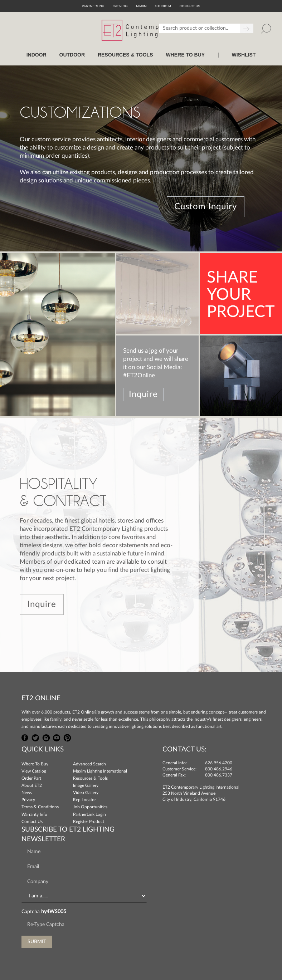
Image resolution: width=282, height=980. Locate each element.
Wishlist (244, 55)
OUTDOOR (72, 55)
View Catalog (34, 771)
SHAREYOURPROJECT (241, 295)
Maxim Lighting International (100, 771)
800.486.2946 (219, 769)
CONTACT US (190, 6)
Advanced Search (89, 764)
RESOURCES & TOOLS (125, 55)
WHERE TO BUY (185, 55)
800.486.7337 (219, 775)
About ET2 (32, 785)
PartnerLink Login (89, 814)
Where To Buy (35, 764)
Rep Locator (84, 800)
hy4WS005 (54, 912)
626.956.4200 (219, 763)
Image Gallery (86, 785)
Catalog (120, 6)
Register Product (89, 822)
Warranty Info (34, 814)
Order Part (31, 778)
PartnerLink (93, 6)
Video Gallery (86, 793)
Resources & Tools (90, 778)
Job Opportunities (90, 807)
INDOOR (37, 55)
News (27, 793)
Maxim (141, 6)
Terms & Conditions (40, 807)
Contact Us (32, 822)
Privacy (28, 800)
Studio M (163, 6)
